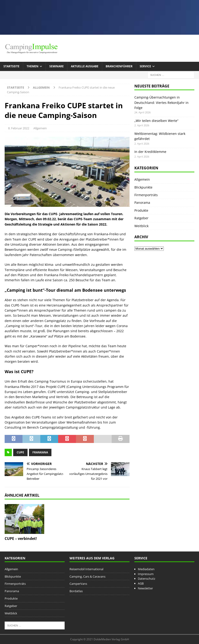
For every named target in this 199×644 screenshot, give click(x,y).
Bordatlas (76, 591)
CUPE (20, 452)
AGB (141, 583)
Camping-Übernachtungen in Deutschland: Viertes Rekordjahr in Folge (161, 102)
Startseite (11, 66)
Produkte (141, 210)
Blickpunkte (143, 187)
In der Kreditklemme (150, 152)
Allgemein (40, 128)
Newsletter (145, 588)
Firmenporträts (146, 195)
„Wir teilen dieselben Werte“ (156, 121)
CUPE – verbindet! (21, 539)
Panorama (142, 203)
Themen (33, 66)
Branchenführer (119, 66)
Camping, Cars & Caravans (87, 576)
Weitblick (141, 226)
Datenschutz (147, 579)
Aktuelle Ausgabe (85, 66)
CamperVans (78, 584)
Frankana (40, 452)
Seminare (57, 66)
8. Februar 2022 (19, 128)
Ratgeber (141, 218)
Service (145, 66)
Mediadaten (146, 569)
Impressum (146, 574)
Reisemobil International (86, 569)
